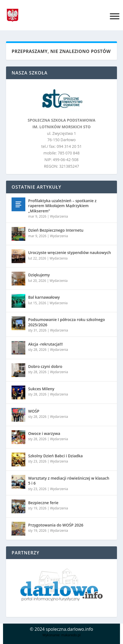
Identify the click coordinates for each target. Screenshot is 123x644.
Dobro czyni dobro (45, 366)
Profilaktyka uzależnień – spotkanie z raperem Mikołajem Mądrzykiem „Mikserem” (62, 206)
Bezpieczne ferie (43, 503)
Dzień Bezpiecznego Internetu (56, 230)
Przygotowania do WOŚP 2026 (56, 525)
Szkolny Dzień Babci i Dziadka (55, 456)
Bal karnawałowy (44, 297)
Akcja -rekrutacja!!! (45, 344)
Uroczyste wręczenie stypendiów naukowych (69, 252)
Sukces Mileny (41, 389)
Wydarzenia (59, 216)
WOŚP (34, 411)
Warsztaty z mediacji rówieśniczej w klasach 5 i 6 (69, 481)
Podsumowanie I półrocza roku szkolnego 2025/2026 (66, 322)
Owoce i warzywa (44, 433)
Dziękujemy (39, 275)
